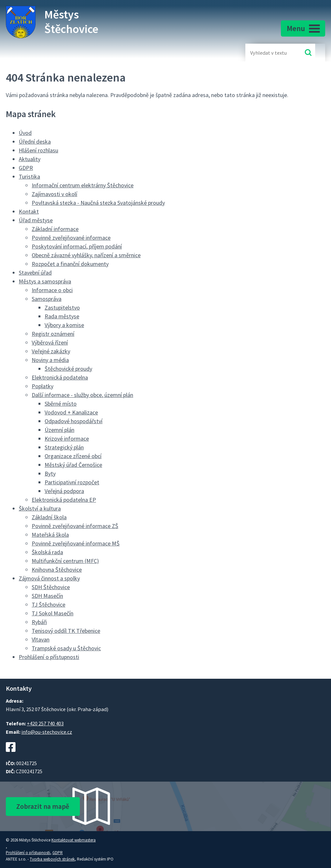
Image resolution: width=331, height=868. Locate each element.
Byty (50, 473)
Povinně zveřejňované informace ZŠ (75, 526)
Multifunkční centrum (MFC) (65, 561)
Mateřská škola (50, 535)
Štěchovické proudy (68, 369)
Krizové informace (67, 439)
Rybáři (39, 622)
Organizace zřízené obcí (73, 456)
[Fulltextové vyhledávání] (271, 53)
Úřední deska (35, 142)
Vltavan (41, 639)
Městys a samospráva (45, 281)
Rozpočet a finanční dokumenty (70, 264)
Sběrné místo (61, 404)
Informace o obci (52, 290)
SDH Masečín (47, 596)
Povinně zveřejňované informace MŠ (76, 543)
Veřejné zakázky (51, 351)
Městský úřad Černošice (73, 465)
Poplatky (43, 386)
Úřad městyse (36, 220)
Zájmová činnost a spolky (49, 578)
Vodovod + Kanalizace (71, 412)
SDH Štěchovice (51, 587)
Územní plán (59, 430)
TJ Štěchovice (48, 604)
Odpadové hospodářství (74, 421)
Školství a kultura (40, 508)
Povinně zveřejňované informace (71, 238)
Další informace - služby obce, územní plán (82, 395)
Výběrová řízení (50, 342)
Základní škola (49, 517)
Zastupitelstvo (62, 308)
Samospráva (47, 299)
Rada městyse (62, 316)
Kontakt (29, 211)
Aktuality (30, 159)
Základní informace (55, 229)
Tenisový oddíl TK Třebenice (66, 631)
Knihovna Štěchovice (57, 570)
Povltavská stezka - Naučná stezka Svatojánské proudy (98, 203)
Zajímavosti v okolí (54, 194)
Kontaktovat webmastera (74, 840)
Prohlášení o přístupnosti (49, 657)
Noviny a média (50, 360)
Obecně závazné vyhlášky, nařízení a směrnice (86, 255)
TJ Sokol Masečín (53, 613)
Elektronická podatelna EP (64, 500)
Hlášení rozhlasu (38, 150)
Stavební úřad (35, 273)
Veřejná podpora (64, 491)
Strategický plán (64, 447)
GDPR (26, 168)
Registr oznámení (53, 334)
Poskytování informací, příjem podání (77, 246)
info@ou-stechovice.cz (47, 732)
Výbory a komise (64, 325)
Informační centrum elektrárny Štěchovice (83, 185)
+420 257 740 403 (45, 723)
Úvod (25, 133)
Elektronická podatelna (60, 377)
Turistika (29, 176)
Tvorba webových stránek (52, 859)
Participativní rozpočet (72, 482)
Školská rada (47, 552)
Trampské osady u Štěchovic (66, 648)
